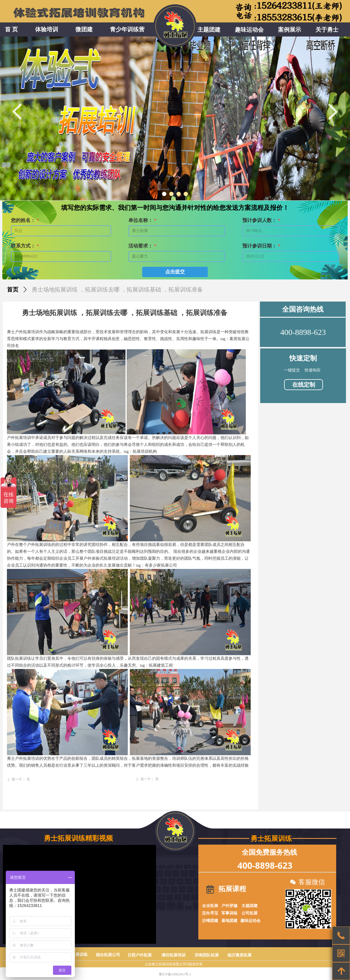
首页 (13, 289)
